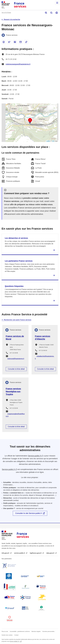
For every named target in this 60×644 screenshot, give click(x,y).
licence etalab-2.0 (15, 641)
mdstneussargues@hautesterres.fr (18, 64)
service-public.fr (20, 553)
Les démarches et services (16, 238)
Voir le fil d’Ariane (6, 13)
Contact (16, 635)
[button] (30, 120)
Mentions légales (36, 631)
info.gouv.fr (6, 553)
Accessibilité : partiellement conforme (20, 631)
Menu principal (57, 3)
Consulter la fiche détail (16, 369)
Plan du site (5, 631)
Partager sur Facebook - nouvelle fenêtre (4, 42)
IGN (53, 141)
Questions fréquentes (14, 286)
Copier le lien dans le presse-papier (26, 42)
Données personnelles (48, 631)
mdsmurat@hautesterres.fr (16, 359)
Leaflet (48, 141)
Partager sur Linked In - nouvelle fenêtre (15, 42)
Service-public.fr (34, 456)
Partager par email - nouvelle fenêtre (21, 42)
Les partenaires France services (19, 261)
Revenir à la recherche (12, 19)
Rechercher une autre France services (18, 320)
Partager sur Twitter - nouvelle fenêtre (9, 42)
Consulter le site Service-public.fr (28, 513)
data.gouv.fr (51, 553)
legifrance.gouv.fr (36, 553)
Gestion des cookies (7, 635)
